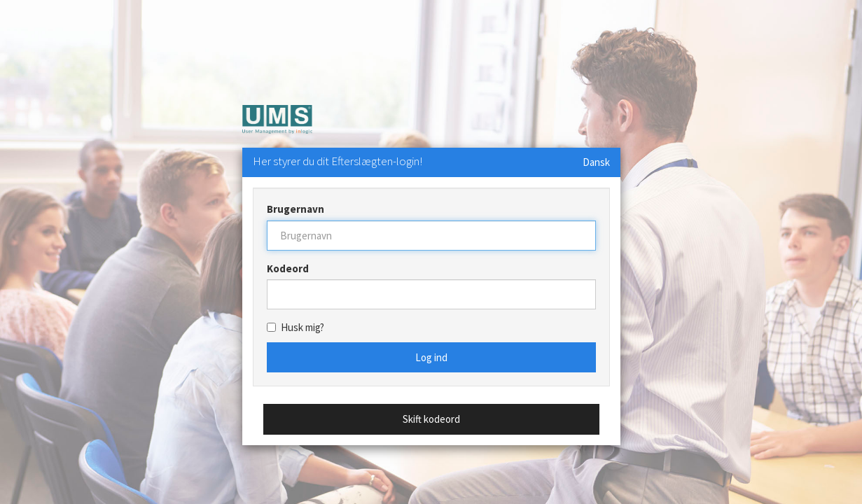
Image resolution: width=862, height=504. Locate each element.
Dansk (596, 162)
